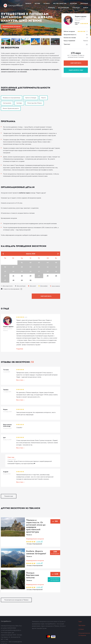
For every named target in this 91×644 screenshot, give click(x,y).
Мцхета (44, 98)
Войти (86, 8)
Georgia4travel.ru (6, 621)
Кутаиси (47, 4)
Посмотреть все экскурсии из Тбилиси (16, 600)
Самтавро (19, 103)
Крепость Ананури (31, 98)
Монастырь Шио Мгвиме (35, 103)
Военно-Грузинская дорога (11, 108)
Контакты (76, 8)
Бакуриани (84, 4)
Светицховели (7, 103)
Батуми (37, 4)
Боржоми (73, 4)
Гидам (80, 622)
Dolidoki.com (4, 642)
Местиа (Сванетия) (60, 4)
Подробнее (20, 349)
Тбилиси (28, 4)
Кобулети (51, 8)
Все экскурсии (64, 8)
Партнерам (82, 625)
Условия (81, 629)
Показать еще (9, 496)
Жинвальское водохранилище (12, 98)
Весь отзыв (20, 380)
